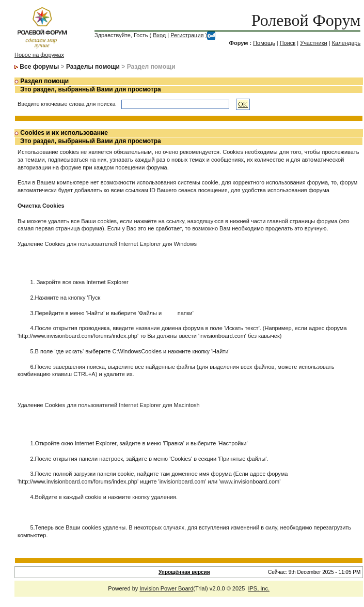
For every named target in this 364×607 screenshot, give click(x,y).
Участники (314, 43)
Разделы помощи (93, 67)
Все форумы (39, 67)
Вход (159, 35)
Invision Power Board (166, 588)
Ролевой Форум (306, 20)
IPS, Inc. (259, 588)
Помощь (264, 43)
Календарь (346, 43)
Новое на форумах (39, 55)
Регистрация (187, 35)
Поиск (288, 43)
